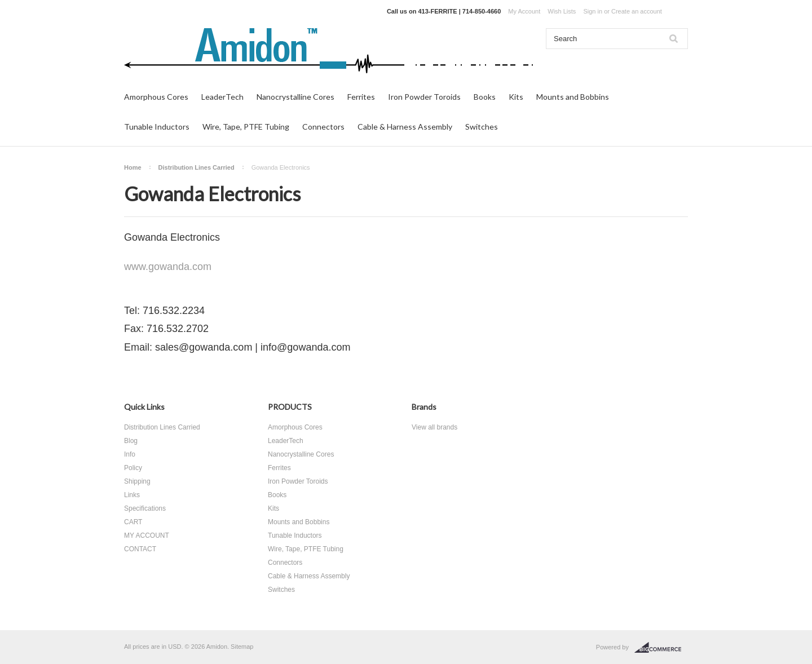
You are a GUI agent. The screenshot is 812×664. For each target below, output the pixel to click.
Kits (516, 97)
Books (485, 97)
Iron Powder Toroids (424, 97)
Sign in (593, 11)
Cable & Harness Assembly (405, 127)
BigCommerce (661, 648)
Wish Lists (562, 11)
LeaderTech (222, 97)
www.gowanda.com (168, 267)
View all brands (434, 427)
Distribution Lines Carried (197, 167)
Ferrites (361, 97)
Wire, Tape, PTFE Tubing (246, 127)
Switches (482, 127)
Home (133, 167)
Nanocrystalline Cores (295, 97)
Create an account (637, 11)
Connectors (323, 127)
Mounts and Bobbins (573, 97)
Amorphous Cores (156, 97)
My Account (524, 11)
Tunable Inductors (157, 127)
